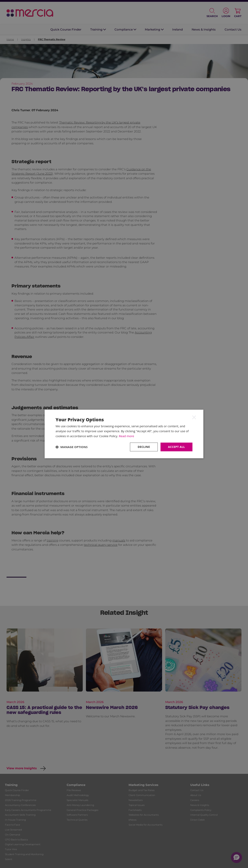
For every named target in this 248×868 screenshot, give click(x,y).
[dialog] (124, 434)
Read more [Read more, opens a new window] (126, 436)
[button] (72, 447)
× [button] (194, 417)
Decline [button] (144, 447)
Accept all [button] (176, 447)
